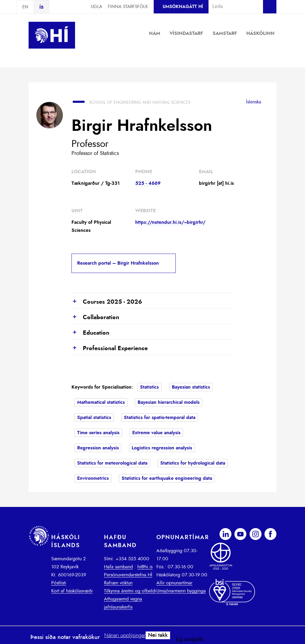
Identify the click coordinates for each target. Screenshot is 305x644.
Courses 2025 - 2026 (107, 302)
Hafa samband (118, 567)
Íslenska (254, 102)
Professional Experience (110, 349)
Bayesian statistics (191, 387)
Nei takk (158, 635)
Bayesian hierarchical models (169, 402)
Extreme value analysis (156, 433)
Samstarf (225, 33)
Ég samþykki (190, 640)
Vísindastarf (186, 33)
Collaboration (95, 318)
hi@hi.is (145, 567)
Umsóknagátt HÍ (183, 7)
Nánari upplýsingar (125, 636)
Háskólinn (260, 33)
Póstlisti (59, 583)
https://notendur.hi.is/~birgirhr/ (170, 222)
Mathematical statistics (101, 402)
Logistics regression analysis (162, 448)
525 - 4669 (148, 183)
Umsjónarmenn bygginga (181, 591)
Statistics (149, 387)
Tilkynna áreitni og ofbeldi (130, 591)
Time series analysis (98, 433)
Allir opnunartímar (174, 583)
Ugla (97, 7)
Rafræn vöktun (118, 583)
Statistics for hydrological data (193, 463)
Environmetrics (93, 478)
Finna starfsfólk (128, 7)
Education (90, 333)
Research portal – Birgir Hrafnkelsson (118, 263)
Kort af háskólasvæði (72, 591)
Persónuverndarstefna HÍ (128, 575)
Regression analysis (98, 448)
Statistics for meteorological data (112, 463)
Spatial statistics (94, 418)
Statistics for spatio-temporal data (160, 418)
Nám (155, 33)
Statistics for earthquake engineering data (167, 478)
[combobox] (233, 7)
